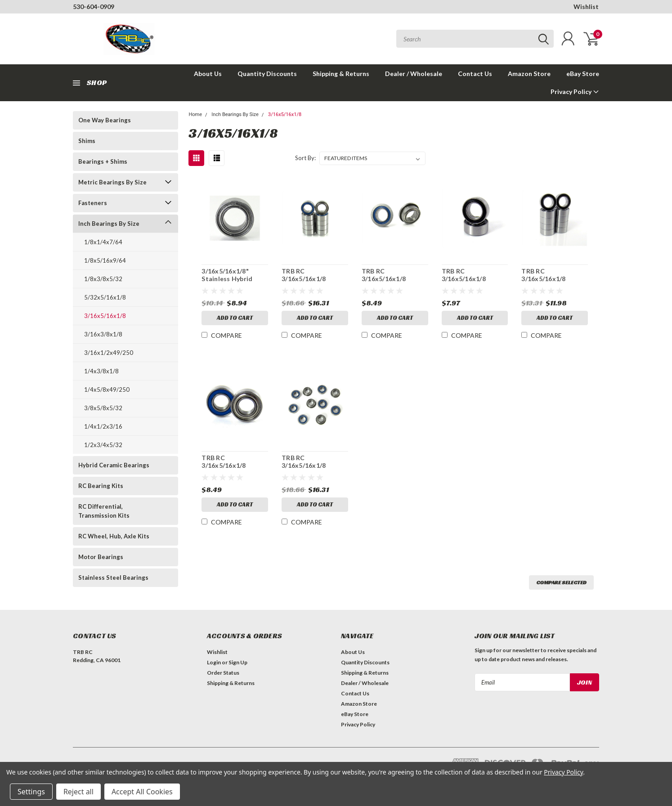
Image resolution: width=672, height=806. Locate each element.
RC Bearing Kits (101, 486)
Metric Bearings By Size (112, 182)
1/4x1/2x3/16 (103, 426)
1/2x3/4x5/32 (103, 445)
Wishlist (586, 7)
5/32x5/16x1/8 (105, 297)
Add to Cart (235, 318)
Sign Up (238, 662)
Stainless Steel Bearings (113, 578)
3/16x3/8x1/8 (103, 334)
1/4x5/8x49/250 (107, 390)
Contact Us (475, 74)
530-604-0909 (94, 7)
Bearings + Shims (103, 161)
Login (214, 662)
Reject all (78, 792)
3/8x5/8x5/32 (103, 408)
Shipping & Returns (341, 74)
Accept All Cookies (142, 792)
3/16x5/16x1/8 (105, 316)
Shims (87, 141)
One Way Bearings (105, 120)
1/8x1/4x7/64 (103, 242)
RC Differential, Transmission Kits (104, 511)
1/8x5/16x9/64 (105, 260)
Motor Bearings (101, 557)
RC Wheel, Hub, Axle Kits (114, 536)
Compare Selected (561, 582)
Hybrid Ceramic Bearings (114, 465)
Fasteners (93, 203)
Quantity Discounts (267, 74)
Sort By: (305, 158)
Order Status (223, 673)
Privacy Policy (575, 92)
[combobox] (475, 39)
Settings (31, 792)
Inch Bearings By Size (109, 224)
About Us (208, 74)
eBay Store (583, 74)
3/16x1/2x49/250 (109, 353)
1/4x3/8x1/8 (101, 371)
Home (195, 114)
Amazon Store (529, 74)
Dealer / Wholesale (414, 74)
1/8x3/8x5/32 (103, 279)
